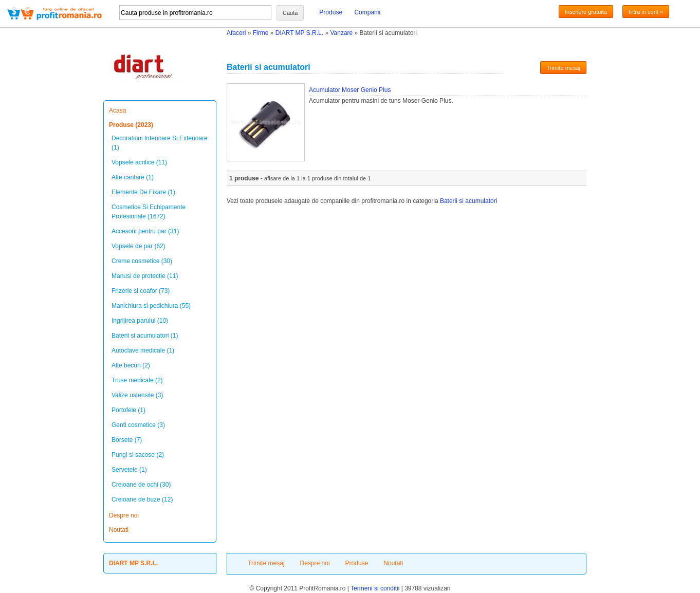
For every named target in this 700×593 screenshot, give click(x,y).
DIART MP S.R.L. (299, 33)
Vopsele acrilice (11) (139, 162)
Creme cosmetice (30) (142, 261)
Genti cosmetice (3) (138, 425)
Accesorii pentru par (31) (145, 231)
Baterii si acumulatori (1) (145, 336)
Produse (331, 12)
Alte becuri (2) (131, 365)
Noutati (119, 530)
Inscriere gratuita (586, 12)
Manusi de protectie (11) (145, 276)
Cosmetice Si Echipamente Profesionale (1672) (149, 212)
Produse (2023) (131, 125)
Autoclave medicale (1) (143, 350)
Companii (367, 12)
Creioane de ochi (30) (141, 485)
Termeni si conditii (375, 588)
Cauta (290, 13)
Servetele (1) (129, 470)
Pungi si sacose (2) (138, 455)
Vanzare (341, 33)
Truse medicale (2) (137, 380)
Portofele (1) (128, 410)
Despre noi (124, 515)
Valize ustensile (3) (137, 395)
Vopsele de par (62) (139, 246)
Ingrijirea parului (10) (140, 321)
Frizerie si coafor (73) (141, 291)
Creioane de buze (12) (142, 499)
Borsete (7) (127, 440)
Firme (261, 33)
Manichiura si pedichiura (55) (151, 306)
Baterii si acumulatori (468, 201)
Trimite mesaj (563, 68)
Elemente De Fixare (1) (143, 192)
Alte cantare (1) (133, 177)
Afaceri (236, 33)
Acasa (117, 110)
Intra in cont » (646, 12)
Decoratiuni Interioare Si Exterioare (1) (160, 143)
